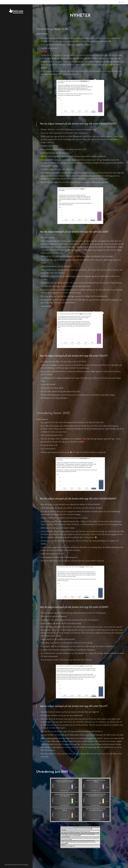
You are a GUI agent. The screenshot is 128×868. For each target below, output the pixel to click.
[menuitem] (16, 430)
